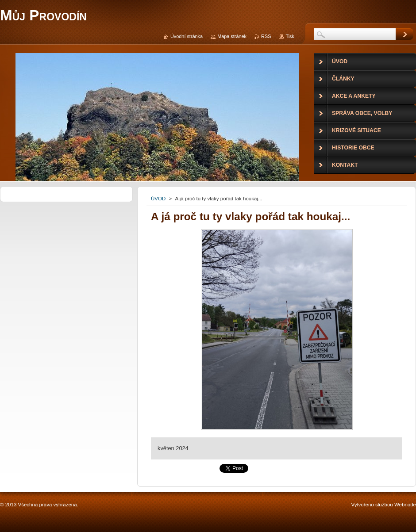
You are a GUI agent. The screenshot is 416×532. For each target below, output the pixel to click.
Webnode (405, 505)
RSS (266, 36)
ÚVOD (158, 199)
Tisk (290, 36)
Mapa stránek (232, 36)
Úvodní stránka (187, 36)
